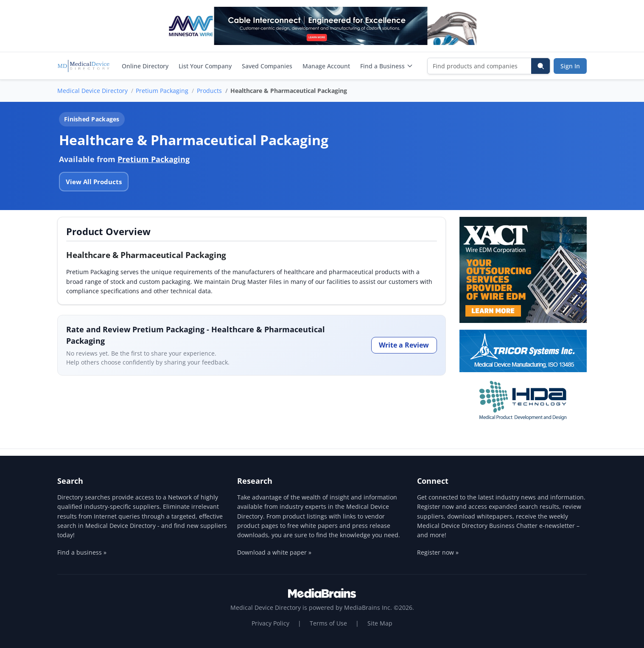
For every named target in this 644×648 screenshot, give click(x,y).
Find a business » (82, 552)
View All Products (94, 182)
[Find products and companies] (480, 66)
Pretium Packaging (162, 91)
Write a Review (404, 345)
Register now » (438, 552)
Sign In (570, 66)
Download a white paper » (274, 552)
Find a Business (387, 66)
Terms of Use (328, 623)
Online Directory (145, 66)
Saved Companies (267, 66)
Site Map (380, 623)
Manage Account (326, 66)
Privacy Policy (270, 623)
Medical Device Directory (92, 91)
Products (209, 91)
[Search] (540, 66)
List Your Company (205, 66)
